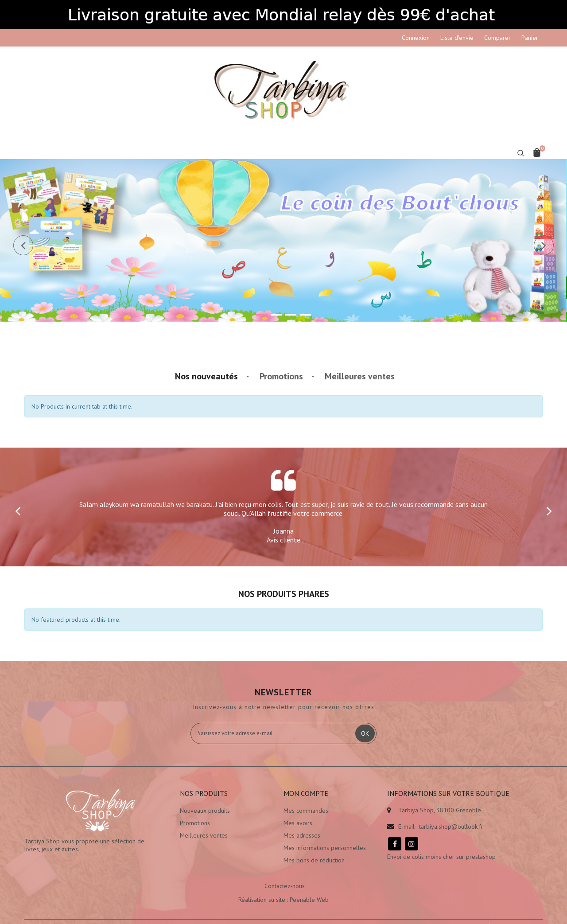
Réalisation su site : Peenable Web (283, 900)
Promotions (281, 376)
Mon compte (306, 793)
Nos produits (204, 793)
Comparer (497, 38)
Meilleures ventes (360, 376)
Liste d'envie (457, 38)
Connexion (416, 38)
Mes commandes (306, 811)
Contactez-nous (285, 886)
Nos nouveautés (206, 376)
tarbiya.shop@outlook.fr (451, 827)
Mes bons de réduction (314, 860)
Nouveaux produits (205, 811)
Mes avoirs (298, 823)
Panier (530, 38)
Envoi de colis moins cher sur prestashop (441, 857)
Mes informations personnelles (325, 848)
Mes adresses (302, 835)
